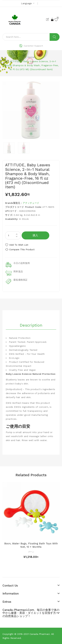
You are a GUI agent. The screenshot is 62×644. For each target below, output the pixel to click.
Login (52, 19)
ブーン (31, 552)
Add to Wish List (19, 245)
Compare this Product (22, 249)
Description (31, 325)
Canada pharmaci (40, 634)
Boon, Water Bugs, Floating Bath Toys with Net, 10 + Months (31, 545)
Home (31, 57)
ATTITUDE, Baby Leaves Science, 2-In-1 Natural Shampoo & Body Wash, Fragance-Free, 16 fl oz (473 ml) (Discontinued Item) (31, 65)
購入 (35, 235)
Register (48, 19)
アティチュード (31, 203)
